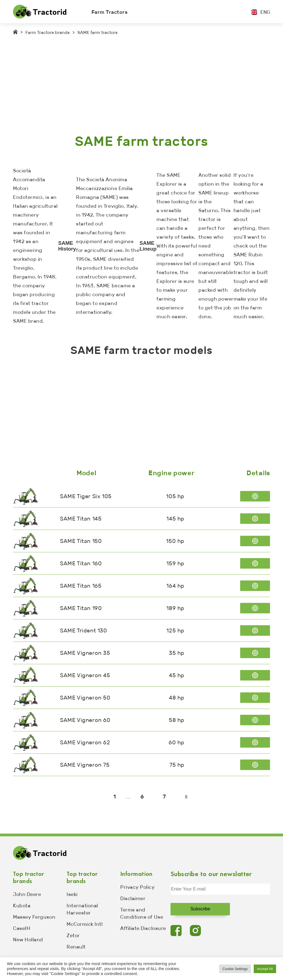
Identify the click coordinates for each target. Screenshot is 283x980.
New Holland (28, 940)
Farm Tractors (110, 12)
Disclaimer (133, 898)
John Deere (27, 894)
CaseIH (22, 928)
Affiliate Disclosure (143, 928)
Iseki (72, 894)
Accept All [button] (265, 969)
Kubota (22, 906)
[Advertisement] (141, 84)
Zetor (73, 936)
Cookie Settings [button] (235, 969)
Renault (76, 947)
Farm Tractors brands (48, 32)
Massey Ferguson (34, 917)
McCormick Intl (85, 924)
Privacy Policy (137, 887)
